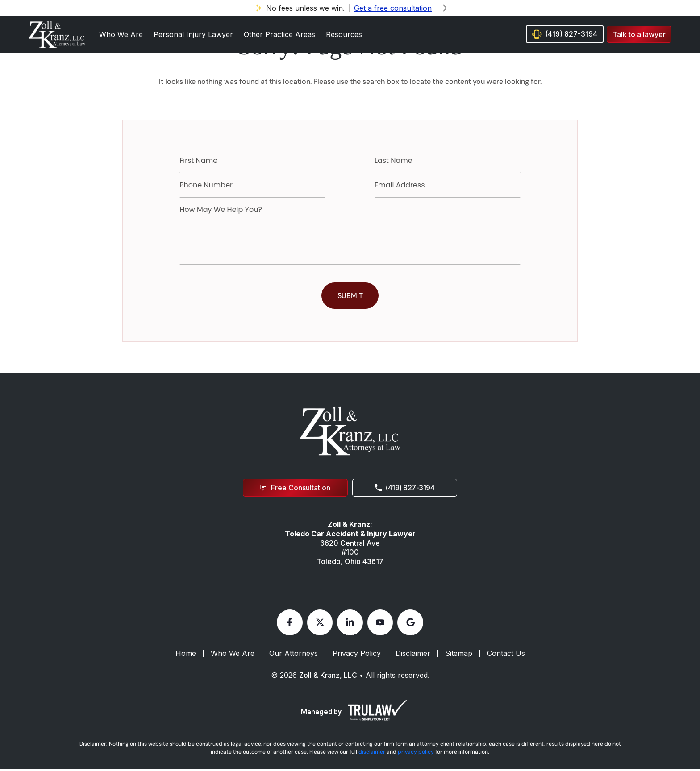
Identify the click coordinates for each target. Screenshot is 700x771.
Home (186, 655)
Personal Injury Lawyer (193, 34)
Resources (344, 34)
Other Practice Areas (279, 34)
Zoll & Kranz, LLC (328, 677)
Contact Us (506, 655)
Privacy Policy (357, 655)
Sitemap (459, 655)
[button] (639, 35)
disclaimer (372, 754)
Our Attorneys (294, 655)
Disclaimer (413, 655)
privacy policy (416, 754)
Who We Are (121, 34)
